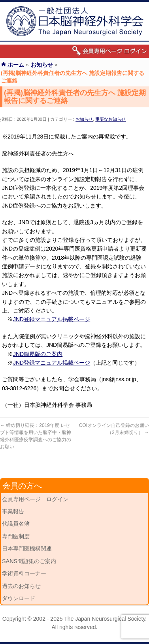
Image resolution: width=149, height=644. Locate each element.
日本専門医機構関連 (27, 549)
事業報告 (13, 511)
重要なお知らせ (110, 119)
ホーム (16, 65)
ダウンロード (19, 598)
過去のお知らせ (21, 586)
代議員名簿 (16, 524)
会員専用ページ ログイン (35, 499)
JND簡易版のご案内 (38, 354)
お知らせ (84, 119)
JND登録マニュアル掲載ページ (52, 319)
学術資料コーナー (24, 573)
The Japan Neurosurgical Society (105, 619)
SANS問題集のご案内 (29, 561)
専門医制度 (16, 536)
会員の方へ (22, 486)
